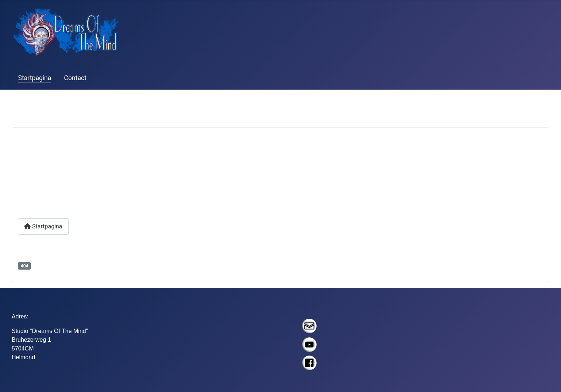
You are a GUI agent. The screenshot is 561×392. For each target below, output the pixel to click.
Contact (76, 78)
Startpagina (35, 78)
